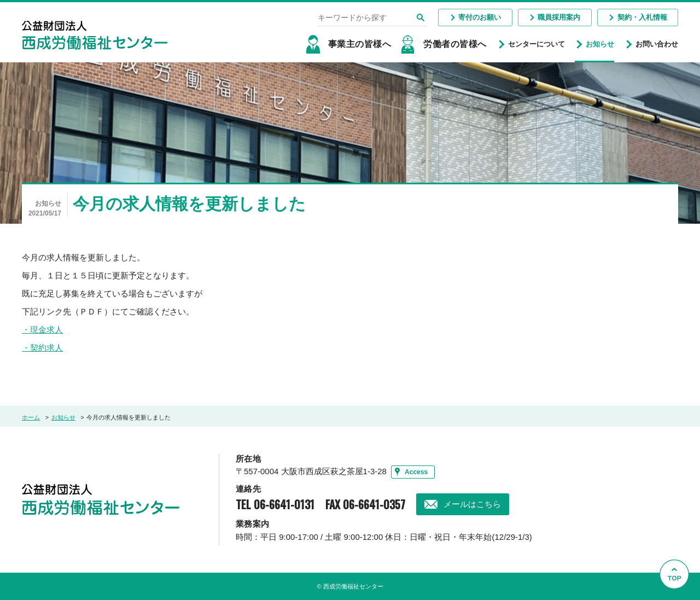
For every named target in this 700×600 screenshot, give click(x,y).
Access (416, 472)
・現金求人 (42, 330)
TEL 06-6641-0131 (275, 504)
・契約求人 (42, 348)
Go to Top (677, 600)
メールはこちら (472, 504)
